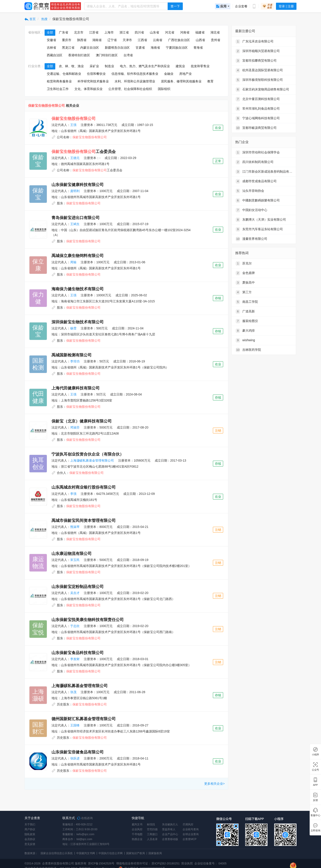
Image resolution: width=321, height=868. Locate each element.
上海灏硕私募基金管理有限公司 (92, 460)
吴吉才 (75, 593)
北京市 (79, 32)
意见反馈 (30, 844)
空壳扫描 (152, 829)
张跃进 (75, 758)
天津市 (127, 40)
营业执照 (187, 863)
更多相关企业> (214, 784)
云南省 (158, 40)
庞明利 (75, 191)
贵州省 (216, 40)
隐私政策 (30, 834)
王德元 (75, 158)
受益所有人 (169, 829)
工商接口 (152, 834)
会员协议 (30, 839)
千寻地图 (137, 834)
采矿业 (94, 66)
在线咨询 (85, 818)
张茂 (73, 692)
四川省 (139, 32)
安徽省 (51, 40)
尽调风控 (188, 824)
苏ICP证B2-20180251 (166, 863)
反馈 (315, 800)
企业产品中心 (170, 834)
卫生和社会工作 (58, 89)
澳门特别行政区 (107, 55)
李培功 (75, 361)
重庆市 (67, 40)
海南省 (155, 48)
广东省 (64, 32)
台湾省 (128, 55)
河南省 (185, 32)
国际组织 (164, 89)
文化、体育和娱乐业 (88, 89)
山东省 (154, 32)
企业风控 (137, 829)
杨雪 (73, 328)
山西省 (200, 40)
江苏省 (94, 32)
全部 (50, 32)
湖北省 (215, 32)
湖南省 (97, 40)
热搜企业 (137, 839)
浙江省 (124, 32)
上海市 (109, 32)
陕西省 (82, 40)
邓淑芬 (75, 427)
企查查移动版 (170, 839)
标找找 (151, 824)
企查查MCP (190, 839)
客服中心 (315, 815)
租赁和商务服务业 (59, 81)
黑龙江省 (68, 48)
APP (315, 785)
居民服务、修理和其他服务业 (181, 81)
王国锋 (75, 725)
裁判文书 (137, 824)
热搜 (44, 19)
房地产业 (185, 74)
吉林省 (51, 48)
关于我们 (30, 824)
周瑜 (73, 262)
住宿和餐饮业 (96, 74)
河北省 (170, 32)
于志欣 (75, 626)
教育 (210, 81)
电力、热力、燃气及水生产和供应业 (145, 66)
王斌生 (75, 224)
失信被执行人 (170, 824)
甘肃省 (140, 48)
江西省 (142, 40)
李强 (73, 494)
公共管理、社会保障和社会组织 (130, 89)
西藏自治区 (55, 55)
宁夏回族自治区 (177, 48)
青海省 (198, 48)
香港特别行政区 (79, 55)
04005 (222, 863)
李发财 (75, 659)
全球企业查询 (191, 834)
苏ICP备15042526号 (101, 863)
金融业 (169, 74)
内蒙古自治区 (90, 48)
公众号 (315, 770)
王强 (73, 125)
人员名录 (152, 839)
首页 (30, 19)
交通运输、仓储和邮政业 (64, 74)
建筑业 (180, 66)
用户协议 (30, 829)
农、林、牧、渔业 (71, 66)
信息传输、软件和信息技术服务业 (135, 74)
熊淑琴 (75, 527)
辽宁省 (112, 40)
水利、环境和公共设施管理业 (135, 81)
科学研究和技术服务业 (93, 81)
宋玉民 (75, 560)
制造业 (109, 66)
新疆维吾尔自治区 (117, 48)
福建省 (200, 32)
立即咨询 (315, 831)
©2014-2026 (33, 863)
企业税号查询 (191, 829)
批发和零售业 (200, 66)
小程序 (315, 755)
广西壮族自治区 (179, 40)
